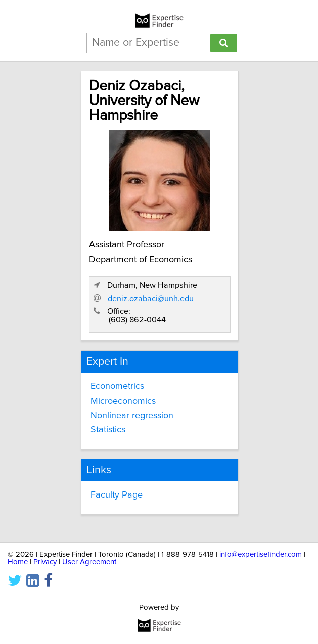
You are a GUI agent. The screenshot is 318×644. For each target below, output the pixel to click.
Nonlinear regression (132, 416)
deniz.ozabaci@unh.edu (151, 299)
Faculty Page (117, 495)
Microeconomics (123, 401)
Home (18, 562)
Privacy (45, 562)
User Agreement (89, 562)
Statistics (108, 430)
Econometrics (117, 386)
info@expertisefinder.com (261, 554)
